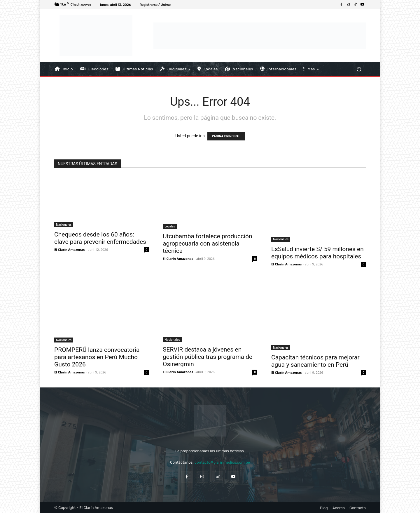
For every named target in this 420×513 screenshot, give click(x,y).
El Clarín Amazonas (69, 249)
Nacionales (64, 225)
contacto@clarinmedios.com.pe (222, 462)
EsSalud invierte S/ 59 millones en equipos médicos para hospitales (317, 253)
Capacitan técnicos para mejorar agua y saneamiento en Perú (315, 361)
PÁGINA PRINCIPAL (226, 136)
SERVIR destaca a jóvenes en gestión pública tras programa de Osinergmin (208, 357)
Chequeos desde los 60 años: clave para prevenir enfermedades (100, 238)
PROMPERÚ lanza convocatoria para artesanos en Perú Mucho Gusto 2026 (97, 357)
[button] (359, 69)
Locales (170, 226)
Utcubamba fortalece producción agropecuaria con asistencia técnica (208, 244)
